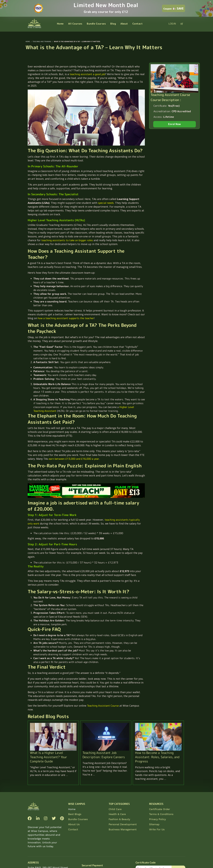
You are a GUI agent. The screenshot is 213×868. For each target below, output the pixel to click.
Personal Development (123, 824)
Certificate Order (160, 809)
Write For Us (157, 829)
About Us (74, 824)
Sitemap (154, 824)
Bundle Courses (78, 819)
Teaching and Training (42, 42)
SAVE (174, 8)
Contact (73, 829)
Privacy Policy (157, 819)
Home (72, 809)
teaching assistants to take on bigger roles (67, 240)
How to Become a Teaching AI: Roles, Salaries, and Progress (157, 757)
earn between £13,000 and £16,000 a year (74, 459)
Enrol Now (174, 124)
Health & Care (117, 814)
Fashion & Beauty (119, 819)
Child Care (115, 809)
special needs (106, 203)
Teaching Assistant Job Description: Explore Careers (104, 755)
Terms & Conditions (161, 814)
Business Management (123, 829)
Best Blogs (75, 814)
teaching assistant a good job (87, 74)
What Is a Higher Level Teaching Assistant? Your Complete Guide (48, 757)
